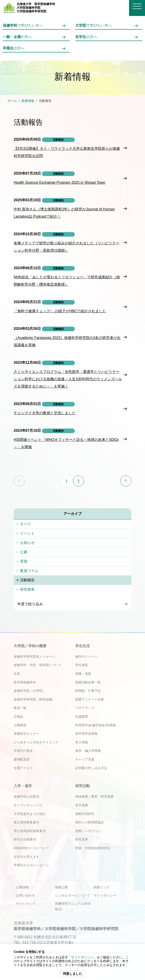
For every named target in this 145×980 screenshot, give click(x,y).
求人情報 (82, 742)
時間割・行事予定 (88, 691)
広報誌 (18, 716)
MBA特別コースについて (32, 848)
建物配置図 (22, 759)
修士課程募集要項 (26, 822)
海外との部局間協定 (90, 822)
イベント (27, 533)
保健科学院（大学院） (30, 691)
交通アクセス (23, 768)
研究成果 (82, 839)
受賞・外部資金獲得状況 (93, 848)
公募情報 (22, 887)
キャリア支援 (85, 759)
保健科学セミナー (26, 734)
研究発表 (27, 589)
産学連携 (82, 805)
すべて (26, 524)
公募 (24, 552)
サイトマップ (26, 904)
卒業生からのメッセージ (31, 865)
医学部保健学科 (25, 682)
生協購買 (82, 716)
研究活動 (83, 786)
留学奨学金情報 (86, 734)
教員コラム (29, 571)
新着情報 (28, 101)
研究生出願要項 (25, 839)
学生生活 (83, 646)
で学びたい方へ (23, 25)
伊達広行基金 (23, 751)
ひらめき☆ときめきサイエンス (36, 742)
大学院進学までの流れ (30, 814)
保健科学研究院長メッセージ (34, 657)
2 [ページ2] (79, 481)
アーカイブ (72, 514)
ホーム (12, 101)
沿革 (17, 674)
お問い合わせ (26, 895)
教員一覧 (20, 708)
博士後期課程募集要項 (30, 831)
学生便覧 (82, 665)
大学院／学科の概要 (30, 646)
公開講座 (20, 725)
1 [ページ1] (66, 481)
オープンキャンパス (28, 805)
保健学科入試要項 (26, 796)
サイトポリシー (82, 957)
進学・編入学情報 (88, 751)
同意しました (72, 974)
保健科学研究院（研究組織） (34, 699)
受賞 (24, 561)
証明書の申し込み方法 (91, 768)
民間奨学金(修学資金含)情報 (96, 725)
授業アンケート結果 (90, 699)
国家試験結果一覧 (88, 682)
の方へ (17, 37)
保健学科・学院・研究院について (38, 665)
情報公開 (61, 887)
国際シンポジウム (88, 831)
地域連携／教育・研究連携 (94, 796)
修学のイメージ (86, 657)
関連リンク (102, 887)
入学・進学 (23, 786)
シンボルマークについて (72, 895)
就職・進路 (83, 674)
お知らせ (27, 543)
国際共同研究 (85, 814)
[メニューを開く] (137, 6)
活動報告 (27, 580)
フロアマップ (85, 708)
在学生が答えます (26, 857)
